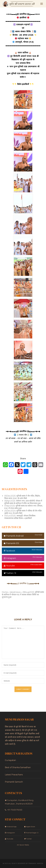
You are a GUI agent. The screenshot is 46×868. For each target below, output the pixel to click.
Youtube (9, 566)
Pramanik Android (14, 536)
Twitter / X (10, 573)
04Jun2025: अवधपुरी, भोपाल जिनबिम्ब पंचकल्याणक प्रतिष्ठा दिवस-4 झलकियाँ (20, 517)
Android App (11, 827)
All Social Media (23, 845)
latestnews (15, 592)
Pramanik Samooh (14, 782)
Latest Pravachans (14, 775)
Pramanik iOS (11, 543)
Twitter (28, 839)
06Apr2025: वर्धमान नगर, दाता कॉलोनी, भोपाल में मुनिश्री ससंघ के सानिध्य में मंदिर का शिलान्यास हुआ (23, 502)
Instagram (10, 558)
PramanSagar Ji (31, 833)
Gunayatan (10, 760)
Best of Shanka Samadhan (18, 767)
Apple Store (30, 827)
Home (5, 592)
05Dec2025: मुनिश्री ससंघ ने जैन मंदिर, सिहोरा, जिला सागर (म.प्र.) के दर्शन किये (22, 497)
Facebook (9, 551)
